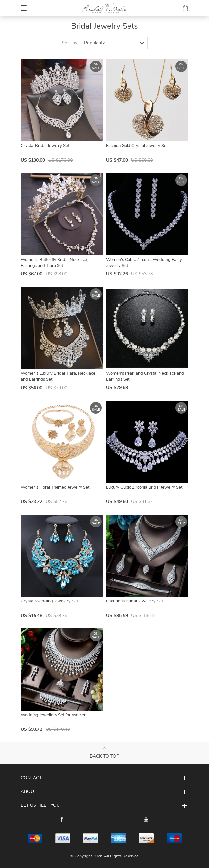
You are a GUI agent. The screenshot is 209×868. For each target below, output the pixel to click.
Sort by (70, 43)
